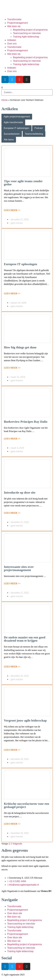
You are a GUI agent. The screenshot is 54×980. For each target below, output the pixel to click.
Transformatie (14, 19)
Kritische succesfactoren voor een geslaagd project (26, 805)
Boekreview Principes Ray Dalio (26, 422)
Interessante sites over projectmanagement (19, 568)
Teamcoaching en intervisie (27, 33)
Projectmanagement (17, 23)
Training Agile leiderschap (26, 37)
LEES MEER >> (12, 210)
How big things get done (20, 347)
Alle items (9, 140)
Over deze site (15, 913)
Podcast (39, 128)
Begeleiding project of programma (30, 30)
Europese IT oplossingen (16, 128)
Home (5, 100)
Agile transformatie (13, 122)
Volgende (17, 844)
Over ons (12, 44)
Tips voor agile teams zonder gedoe (23, 183)
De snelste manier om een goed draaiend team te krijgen (25, 639)
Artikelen (12, 40)
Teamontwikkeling (34, 134)
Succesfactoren (12, 134)
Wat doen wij (14, 26)
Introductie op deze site (20, 492)
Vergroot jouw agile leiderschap (25, 720)
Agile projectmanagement (17, 117)
